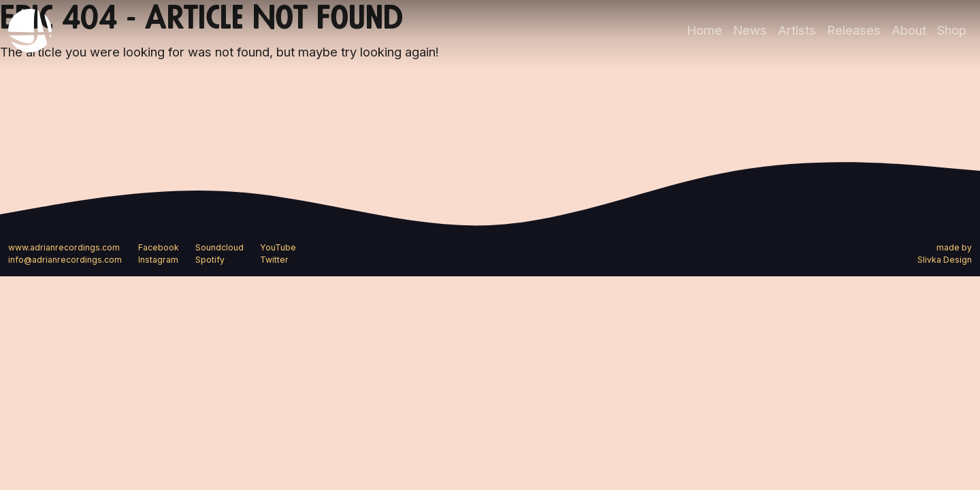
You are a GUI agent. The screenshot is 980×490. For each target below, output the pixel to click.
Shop (952, 30)
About (909, 30)
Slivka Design (945, 260)
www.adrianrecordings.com (64, 247)
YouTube (278, 247)
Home (704, 30)
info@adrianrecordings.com (65, 260)
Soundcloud (219, 247)
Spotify (210, 260)
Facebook (159, 247)
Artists (797, 30)
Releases (854, 30)
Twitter (274, 260)
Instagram (158, 260)
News (750, 30)
